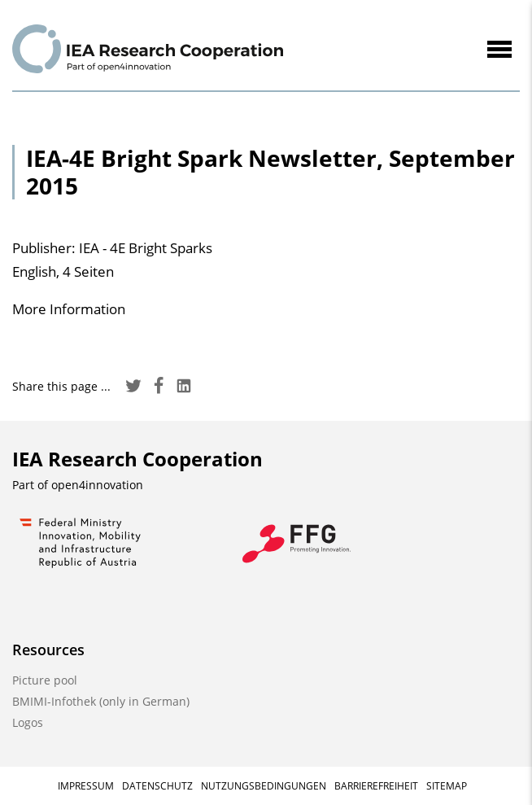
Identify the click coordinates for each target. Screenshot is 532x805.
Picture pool (45, 680)
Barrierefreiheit (376, 786)
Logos (28, 722)
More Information (69, 309)
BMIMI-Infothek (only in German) (101, 701)
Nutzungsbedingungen (264, 786)
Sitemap (447, 786)
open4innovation (97, 485)
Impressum (86, 786)
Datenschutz (157, 786)
